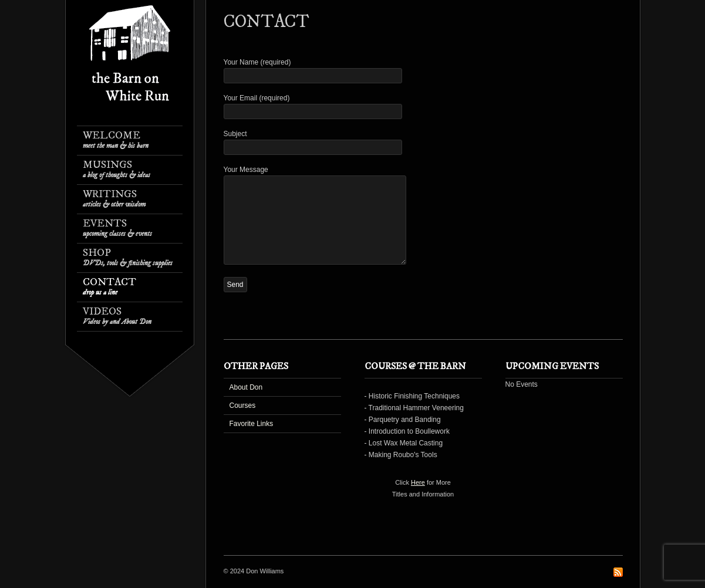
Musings (117, 169)
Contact (109, 287)
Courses (243, 405)
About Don (246, 387)
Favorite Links (252, 424)
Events (117, 228)
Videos (117, 316)
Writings (114, 199)
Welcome (116, 140)
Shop (128, 257)
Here (418, 482)
